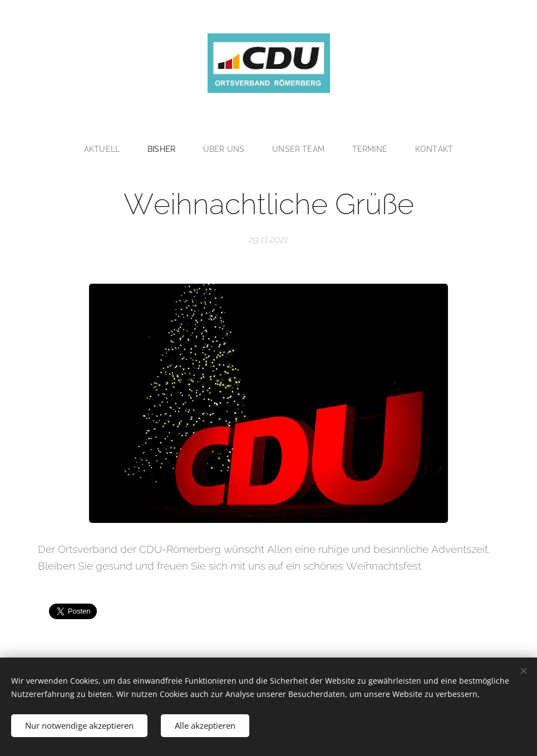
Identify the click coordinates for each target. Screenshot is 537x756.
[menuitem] (103, 149)
